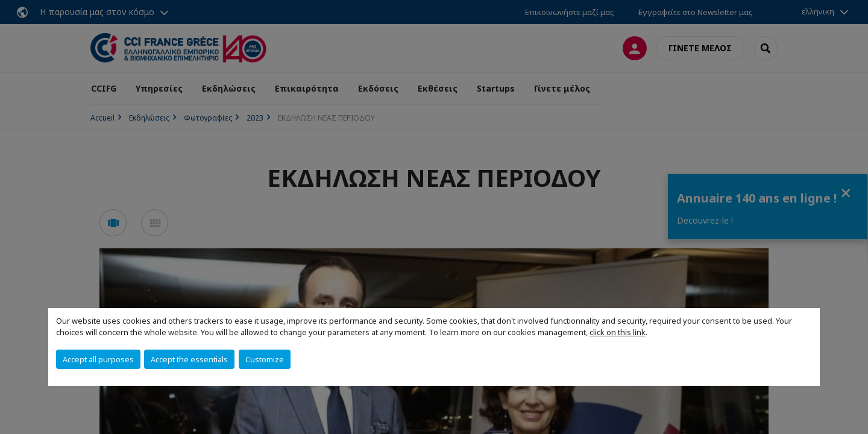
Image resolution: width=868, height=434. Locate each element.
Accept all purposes (98, 359)
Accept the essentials (189, 359)
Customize (265, 359)
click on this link (618, 332)
